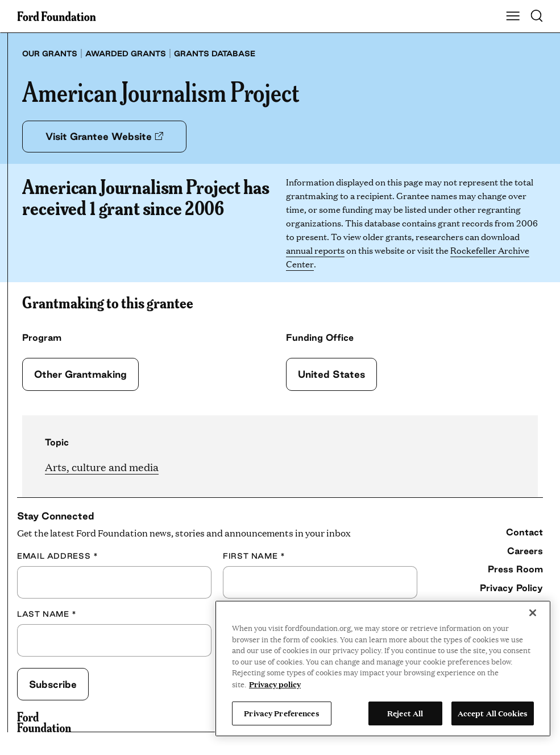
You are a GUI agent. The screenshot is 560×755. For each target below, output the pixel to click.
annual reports (315, 250)
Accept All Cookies (493, 713)
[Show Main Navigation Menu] (513, 16)
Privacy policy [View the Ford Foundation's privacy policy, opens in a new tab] (275, 684)
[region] (383, 669)
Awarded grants (126, 53)
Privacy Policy (511, 588)
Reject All (405, 713)
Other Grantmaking (80, 374)
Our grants (50, 53)
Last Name (47, 614)
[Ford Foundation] (44, 722)
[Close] (533, 613)
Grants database (215, 53)
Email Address (57, 556)
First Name (254, 556)
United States (331, 374)
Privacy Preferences (281, 713)
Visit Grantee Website (104, 136)
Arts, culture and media (102, 467)
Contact (524, 532)
